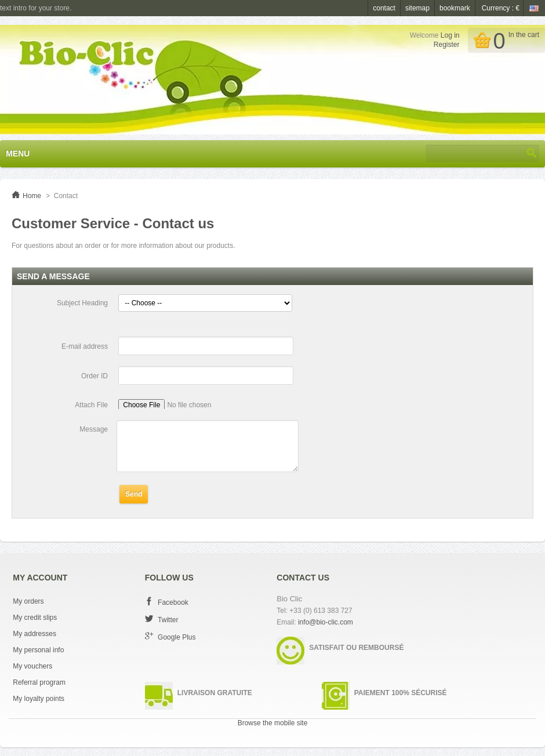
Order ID (95, 376)
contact (384, 8)
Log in (450, 35)
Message (94, 429)
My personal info (38, 650)
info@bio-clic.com (326, 622)
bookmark (455, 8)
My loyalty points (39, 699)
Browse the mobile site (273, 723)
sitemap (417, 8)
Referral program (39, 682)
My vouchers (32, 666)
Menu (18, 154)
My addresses (34, 634)
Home (32, 196)
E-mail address (85, 346)
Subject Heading (82, 303)
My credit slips (35, 618)
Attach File (91, 405)
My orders (28, 601)
